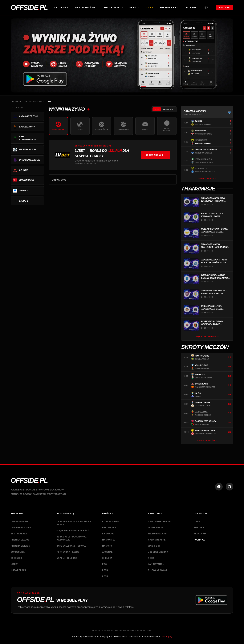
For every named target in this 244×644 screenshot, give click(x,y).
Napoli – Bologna (67, 558)
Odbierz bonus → (156, 155)
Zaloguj (225, 8)
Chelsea (107, 558)
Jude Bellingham (158, 552)
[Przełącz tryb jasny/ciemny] (206, 8)
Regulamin (200, 533)
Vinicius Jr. (155, 546)
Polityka (199, 540)
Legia (105, 570)
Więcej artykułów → (207, 337)
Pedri (151, 558)
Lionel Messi (155, 527)
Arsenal (107, 552)
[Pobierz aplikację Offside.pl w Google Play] (122, 600)
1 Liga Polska (18, 570)
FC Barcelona (110, 521)
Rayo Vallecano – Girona (71, 546)
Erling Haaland (157, 533)
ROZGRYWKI (113, 8)
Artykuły (61, 7)
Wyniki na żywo (86, 7)
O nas (197, 521)
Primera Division (20, 546)
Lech (105, 576)
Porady (191, 7)
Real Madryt (110, 527)
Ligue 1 (14, 564)
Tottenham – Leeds (68, 552)
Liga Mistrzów (19, 521)
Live (157, 109)
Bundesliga (18, 552)
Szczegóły (167, 636)
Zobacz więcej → (207, 178)
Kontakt (199, 527)
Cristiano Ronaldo (159, 521)
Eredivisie (16, 558)
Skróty (135, 7)
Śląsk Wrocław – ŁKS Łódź (73, 530)
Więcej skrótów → (207, 440)
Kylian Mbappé (157, 540)
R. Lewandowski (157, 570)
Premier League (20, 540)
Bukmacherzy (170, 7)
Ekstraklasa (19, 533)
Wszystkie (168, 109)
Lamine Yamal (156, 564)
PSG (104, 564)
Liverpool (108, 533)
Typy (150, 7)
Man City (107, 546)
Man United (109, 540)
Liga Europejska (21, 527)
